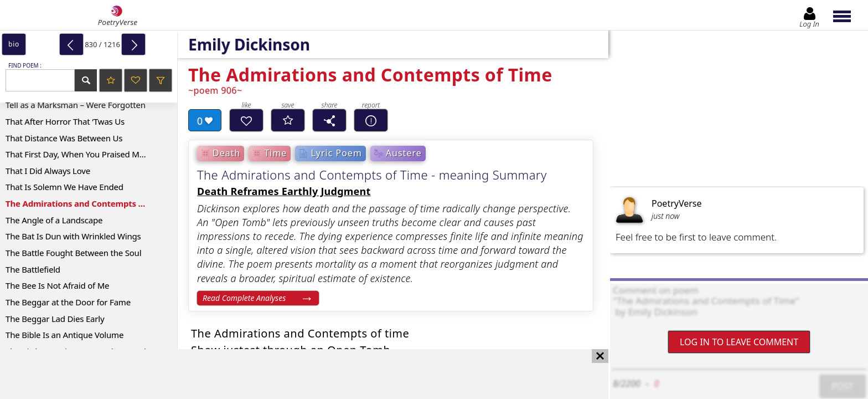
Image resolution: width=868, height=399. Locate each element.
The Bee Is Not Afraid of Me (57, 285)
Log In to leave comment (739, 342)
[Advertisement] (293, 374)
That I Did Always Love (48, 171)
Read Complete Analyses (244, 298)
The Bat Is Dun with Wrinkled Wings (73, 236)
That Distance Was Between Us (64, 138)
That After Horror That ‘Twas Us (65, 121)
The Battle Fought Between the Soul (73, 253)
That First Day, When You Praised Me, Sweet (88, 154)
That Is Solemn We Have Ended (64, 187)
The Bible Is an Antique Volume (64, 335)
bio (14, 44)
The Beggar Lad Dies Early (55, 319)
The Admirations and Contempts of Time (87, 203)
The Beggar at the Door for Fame (68, 302)
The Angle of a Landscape (54, 220)
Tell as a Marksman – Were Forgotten (76, 105)
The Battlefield (33, 269)
